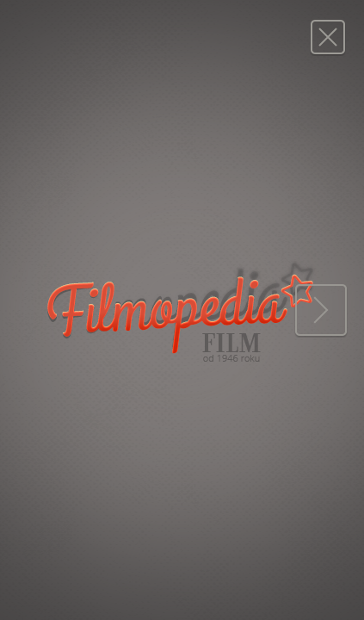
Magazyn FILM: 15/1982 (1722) (327, 37)
